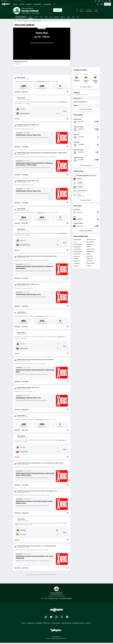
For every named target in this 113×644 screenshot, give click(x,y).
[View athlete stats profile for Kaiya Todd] (80, 212)
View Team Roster (86, 200)
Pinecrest (21, 109)
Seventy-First (90, 256)
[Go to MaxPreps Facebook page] (67, 617)
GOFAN (11, 1)
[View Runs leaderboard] (92, 219)
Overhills (89, 247)
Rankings (63, 17)
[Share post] (68, 92)
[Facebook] (110, 1)
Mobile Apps (31, 623)
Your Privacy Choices (78, 623)
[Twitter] (106, 1)
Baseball (29, 4)
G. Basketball (47, 4)
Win (57, 530)
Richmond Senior (41, 81)
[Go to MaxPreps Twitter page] (62, 617)
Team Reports (19, 133)
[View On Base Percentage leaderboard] (92, 226)
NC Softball (25, 21)
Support (88, 623)
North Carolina (77, 98)
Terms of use (56, 623)
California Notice (66, 623)
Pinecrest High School (56, 590)
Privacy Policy (47, 623)
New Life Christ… (91, 242)
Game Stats (17, 92)
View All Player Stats (86, 165)
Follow (58, 10)
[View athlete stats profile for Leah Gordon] (80, 219)
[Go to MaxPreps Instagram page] (56, 617)
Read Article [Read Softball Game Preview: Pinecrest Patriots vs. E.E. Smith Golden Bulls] (18, 568)
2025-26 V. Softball (21, 17)
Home (30, 17)
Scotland (89, 254)
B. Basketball (37, 4)
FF (58, 535)
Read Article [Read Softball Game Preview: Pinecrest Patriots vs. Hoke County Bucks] (18, 381)
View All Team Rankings (86, 109)
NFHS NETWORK (18, 1)
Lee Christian (77, 263)
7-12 (28, 235)
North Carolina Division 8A (80, 102)
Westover (89, 266)
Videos (46, 17)
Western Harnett (90, 263)
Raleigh (75, 105)
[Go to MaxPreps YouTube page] (51, 617)
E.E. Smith (21, 535)
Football (22, 4)
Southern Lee (90, 259)
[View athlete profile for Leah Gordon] (86, 142)
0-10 (28, 104)
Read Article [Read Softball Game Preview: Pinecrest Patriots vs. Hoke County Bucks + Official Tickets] (18, 485)
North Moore (90, 244)
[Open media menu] (101, 4)
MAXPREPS (4, 1)
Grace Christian (77, 254)
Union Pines (89, 261)
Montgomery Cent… (91, 240)
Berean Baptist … (78, 247)
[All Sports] (54, 4)
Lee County (76, 266)
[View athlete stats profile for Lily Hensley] (80, 226)
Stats (51, 17)
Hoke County (40, 316)
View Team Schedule (86, 87)
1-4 (25, 442)
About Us (24, 623)
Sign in (107, 4)
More (78, 17)
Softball (15, 4)
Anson (75, 242)
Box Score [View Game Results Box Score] (17, 119)
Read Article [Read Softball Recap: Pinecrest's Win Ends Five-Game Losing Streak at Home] (18, 513)
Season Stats (25, 92)
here (95, 175)
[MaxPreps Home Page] (15, 21)
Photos (68, 17)
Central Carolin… (78, 249)
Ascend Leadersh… (78, 244)
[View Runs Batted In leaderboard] (92, 212)
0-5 (25, 338)
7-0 (31, 525)
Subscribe (39, 623)
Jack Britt (76, 259)
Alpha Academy (77, 240)
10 (57, 113)
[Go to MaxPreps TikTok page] (46, 617)
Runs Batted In (77, 210)
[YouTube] (99, 1)
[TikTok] (96, 1)
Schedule (36, 17)
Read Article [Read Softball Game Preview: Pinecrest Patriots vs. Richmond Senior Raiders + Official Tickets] (18, 175)
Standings (56, 17)
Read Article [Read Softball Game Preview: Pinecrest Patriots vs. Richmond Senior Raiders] (18, 278)
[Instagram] (103, 1)
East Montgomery (78, 251)
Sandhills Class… (91, 251)
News (73, 17)
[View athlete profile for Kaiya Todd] (86, 119)
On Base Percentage (78, 223)
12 (57, 245)
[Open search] (98, 4)
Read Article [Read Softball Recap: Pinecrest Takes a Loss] (18, 147)
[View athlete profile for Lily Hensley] (86, 127)
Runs (74, 216)
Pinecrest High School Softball (35, 21)
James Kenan (77, 261)
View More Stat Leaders (86, 231)
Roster (41, 17)
